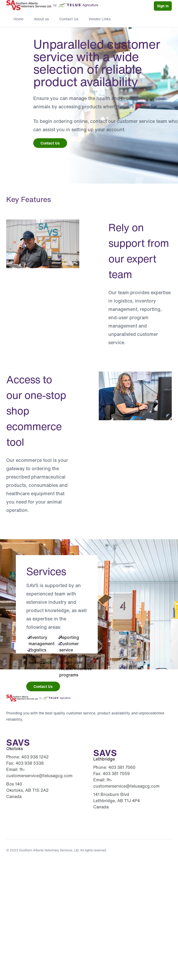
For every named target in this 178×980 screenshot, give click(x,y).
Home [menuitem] (18, 19)
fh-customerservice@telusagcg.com (39, 772)
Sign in (163, 6)
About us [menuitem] (41, 19)
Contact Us (50, 143)
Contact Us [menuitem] (69, 19)
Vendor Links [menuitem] (100, 19)
